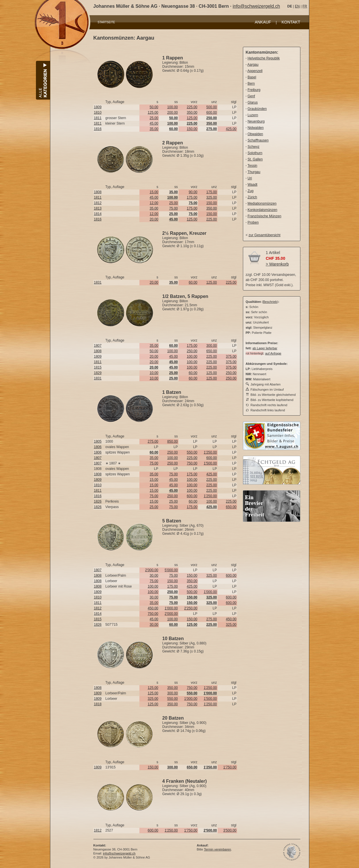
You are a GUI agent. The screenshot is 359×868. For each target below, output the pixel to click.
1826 (98, 501)
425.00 (231, 129)
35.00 (154, 129)
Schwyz (253, 147)
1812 (98, 203)
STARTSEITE (106, 22)
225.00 (192, 107)
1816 (98, 129)
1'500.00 (210, 463)
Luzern (253, 115)
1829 (98, 373)
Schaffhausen (258, 140)
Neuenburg (256, 121)
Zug (250, 191)
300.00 (212, 346)
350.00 (192, 113)
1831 (98, 282)
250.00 (192, 351)
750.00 (192, 463)
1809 (98, 107)
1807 (98, 346)
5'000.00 (171, 570)
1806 (98, 447)
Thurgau (254, 172)
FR (305, 6)
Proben (253, 222)
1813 (98, 208)
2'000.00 (152, 570)
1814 (98, 214)
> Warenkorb (277, 264)
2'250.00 (191, 608)
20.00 (154, 219)
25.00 (154, 118)
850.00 (173, 441)
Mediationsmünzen (262, 204)
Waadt (252, 185)
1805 (98, 441)
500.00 (212, 107)
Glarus (253, 102)
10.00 (154, 373)
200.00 (173, 113)
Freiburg (254, 90)
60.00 (193, 282)
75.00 (173, 208)
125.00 (153, 113)
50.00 (154, 107)
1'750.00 (230, 767)
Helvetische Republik (264, 58)
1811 (98, 118)
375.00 (231, 356)
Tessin (252, 166)
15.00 (154, 192)
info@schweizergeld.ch (256, 6)
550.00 (192, 452)
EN (297, 6)
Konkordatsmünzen (262, 210)
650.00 (212, 351)
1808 (98, 192)
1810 (98, 113)
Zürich (252, 197)
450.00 (153, 608)
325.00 (212, 197)
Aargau (253, 65)
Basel (252, 77)
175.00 (212, 192)
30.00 (154, 576)
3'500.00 (230, 830)
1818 (98, 704)
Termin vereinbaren (217, 849)
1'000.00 (210, 592)
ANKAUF (263, 22)
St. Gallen (255, 159)
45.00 (154, 123)
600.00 (212, 113)
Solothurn (255, 153)
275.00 (153, 441)
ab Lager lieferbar (265, 348)
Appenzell (255, 71)
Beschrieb (270, 302)
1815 (98, 367)
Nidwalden (256, 128)
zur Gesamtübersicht (265, 235)
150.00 (192, 129)
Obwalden (255, 134)
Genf (251, 96)
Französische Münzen (264, 216)
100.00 (173, 107)
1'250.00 (210, 452)
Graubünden (257, 109)
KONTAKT (291, 22)
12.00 (154, 203)
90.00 (193, 192)
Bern (251, 84)
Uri (250, 178)
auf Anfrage (273, 353)
